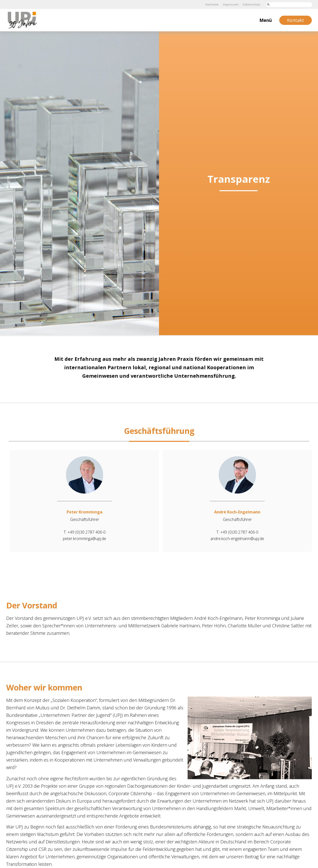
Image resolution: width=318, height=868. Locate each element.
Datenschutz (251, 4)
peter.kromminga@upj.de (84, 539)
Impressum (230, 4)
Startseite (211, 4)
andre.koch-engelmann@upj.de (237, 539)
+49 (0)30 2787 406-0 (87, 532)
